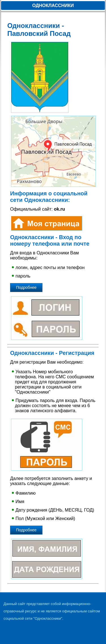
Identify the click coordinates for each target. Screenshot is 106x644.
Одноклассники (53, 6)
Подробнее (26, 287)
